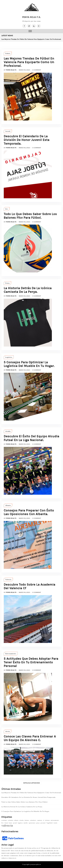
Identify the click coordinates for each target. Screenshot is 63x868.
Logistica (9, 357)
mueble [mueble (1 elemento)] (26, 823)
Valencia (8, 580)
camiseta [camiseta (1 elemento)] (40, 820)
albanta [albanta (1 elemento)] (16, 820)
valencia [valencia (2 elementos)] (7, 825)
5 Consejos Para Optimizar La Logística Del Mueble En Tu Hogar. (29, 364)
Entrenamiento (11, 654)
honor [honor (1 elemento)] (10, 823)
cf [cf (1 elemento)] (44, 820)
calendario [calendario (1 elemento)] (33, 820)
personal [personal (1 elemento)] (43, 823)
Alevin (8, 731)
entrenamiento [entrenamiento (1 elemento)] (55, 820)
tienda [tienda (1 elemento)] (55, 823)
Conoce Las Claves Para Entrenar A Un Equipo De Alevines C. (30, 738)
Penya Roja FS (11, 70)
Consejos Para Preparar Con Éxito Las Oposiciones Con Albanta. (29, 512)
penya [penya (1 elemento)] (38, 823)
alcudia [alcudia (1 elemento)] (22, 820)
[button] (30, 31)
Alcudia (8, 431)
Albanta (8, 505)
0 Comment (37, 70)
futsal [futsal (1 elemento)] (6, 823)
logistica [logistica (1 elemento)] (20, 823)
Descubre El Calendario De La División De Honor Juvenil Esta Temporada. (27, 140)
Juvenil (8, 131)
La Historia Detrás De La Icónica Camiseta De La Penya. (28, 290)
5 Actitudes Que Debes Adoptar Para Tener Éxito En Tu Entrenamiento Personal (31, 662)
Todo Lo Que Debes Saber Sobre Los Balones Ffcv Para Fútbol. (30, 216)
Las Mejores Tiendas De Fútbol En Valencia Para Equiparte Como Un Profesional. (31, 39)
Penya (7, 283)
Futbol (8, 53)
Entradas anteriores (32, 783)
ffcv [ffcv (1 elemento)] (3, 823)
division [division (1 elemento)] (47, 820)
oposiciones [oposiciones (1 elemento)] (32, 823)
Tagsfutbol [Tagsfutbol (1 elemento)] (50, 823)
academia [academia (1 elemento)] (4, 820)
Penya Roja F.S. (31, 17)
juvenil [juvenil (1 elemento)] (15, 823)
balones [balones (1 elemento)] (27, 820)
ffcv (7, 209)
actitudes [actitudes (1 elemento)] (11, 820)
